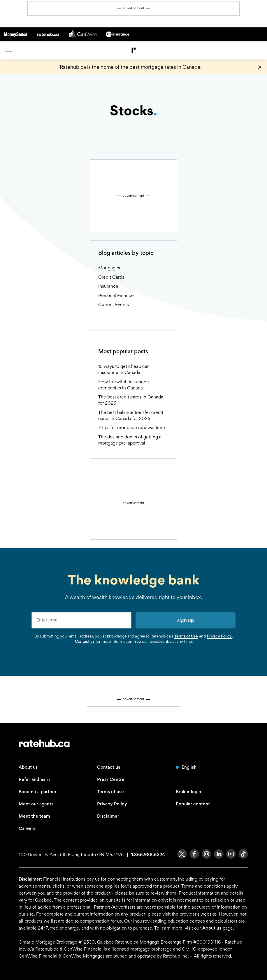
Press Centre (111, 779)
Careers (27, 828)
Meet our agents (36, 804)
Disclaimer (108, 816)
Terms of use (110, 792)
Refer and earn (34, 779)
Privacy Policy (219, 636)
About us (28, 767)
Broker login (188, 792)
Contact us (85, 641)
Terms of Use (186, 636)
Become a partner (38, 792)
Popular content (193, 804)
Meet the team (34, 816)
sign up (186, 620)
